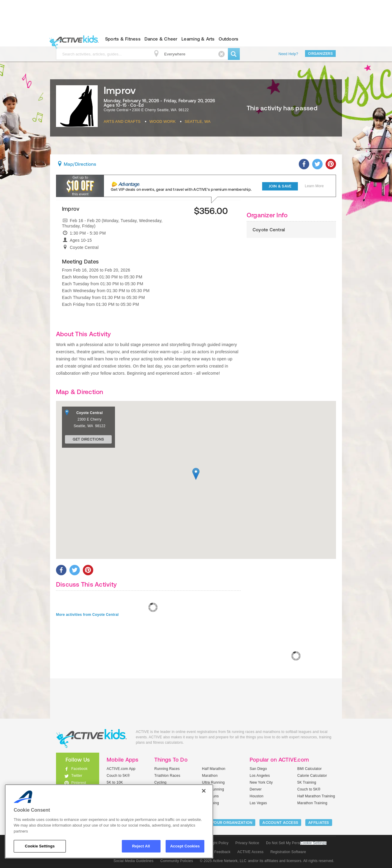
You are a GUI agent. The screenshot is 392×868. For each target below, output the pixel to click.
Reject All (141, 846)
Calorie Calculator (312, 776)
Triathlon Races (167, 776)
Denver (256, 789)
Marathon (210, 776)
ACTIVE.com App (121, 769)
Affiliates (319, 823)
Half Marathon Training (316, 796)
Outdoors (228, 39)
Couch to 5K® (118, 776)
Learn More (314, 186)
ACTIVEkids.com (73, 39)
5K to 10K (115, 782)
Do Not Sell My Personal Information (296, 843)
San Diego (258, 769)
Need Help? (288, 54)
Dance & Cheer (161, 39)
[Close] (204, 791)
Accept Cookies (185, 846)
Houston (256, 796)
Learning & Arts (198, 39)
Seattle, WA (198, 121)
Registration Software (288, 852)
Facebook (79, 769)
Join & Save (280, 186)
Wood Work (163, 121)
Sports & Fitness (123, 39)
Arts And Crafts (122, 121)
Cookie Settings (313, 843)
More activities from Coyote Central (87, 615)
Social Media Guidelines (133, 861)
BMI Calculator (309, 769)
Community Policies (177, 861)
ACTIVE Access (251, 852)
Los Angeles (260, 776)
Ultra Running (213, 782)
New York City (261, 782)
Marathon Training (312, 803)
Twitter (77, 776)
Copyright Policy (215, 843)
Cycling (160, 782)
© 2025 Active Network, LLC (223, 861)
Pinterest (79, 783)
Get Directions (88, 439)
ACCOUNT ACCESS (280, 823)
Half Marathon (214, 769)
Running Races (167, 769)
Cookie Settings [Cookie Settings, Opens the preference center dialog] (40, 846)
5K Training (307, 782)
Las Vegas (258, 803)
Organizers (320, 54)
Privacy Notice (247, 843)
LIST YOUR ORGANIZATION (228, 823)
